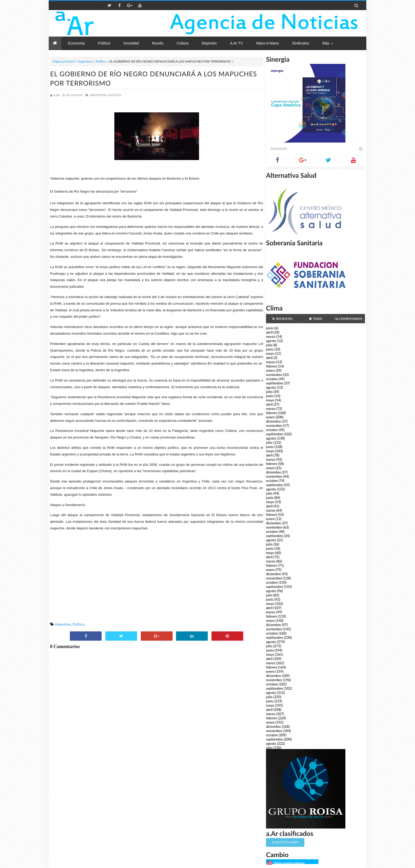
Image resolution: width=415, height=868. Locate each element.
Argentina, (99, 95)
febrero (272, 366)
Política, (115, 95)
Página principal (64, 61)
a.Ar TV (236, 43)
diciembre (274, 421)
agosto (271, 341)
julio (269, 345)
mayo (270, 353)
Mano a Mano (268, 43)
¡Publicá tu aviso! (285, 842)
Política (101, 61)
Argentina (85, 61)
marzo (271, 336)
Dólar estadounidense (289, 863)
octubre (272, 379)
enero (270, 370)
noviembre (274, 375)
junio (270, 328)
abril (269, 332)
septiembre (275, 383)
